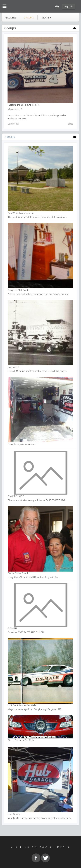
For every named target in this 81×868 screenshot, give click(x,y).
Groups (10, 28)
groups (29, 17)
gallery (11, 17)
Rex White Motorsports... (21, 213)
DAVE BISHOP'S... (17, 496)
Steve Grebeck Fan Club (21, 740)
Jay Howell (13, 367)
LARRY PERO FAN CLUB (23, 105)
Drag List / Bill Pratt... (19, 290)
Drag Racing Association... (22, 444)
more (47, 17)
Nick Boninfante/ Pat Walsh (23, 705)
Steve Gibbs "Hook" (19, 573)
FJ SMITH (12, 628)
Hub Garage (15, 814)
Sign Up (69, 6)
